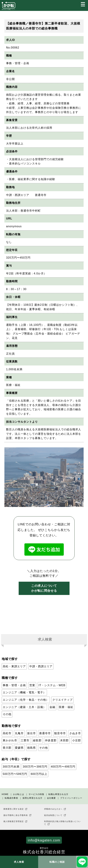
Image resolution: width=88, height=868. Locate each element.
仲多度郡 (51, 740)
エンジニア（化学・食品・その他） (26, 700)
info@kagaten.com (44, 840)
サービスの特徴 (36, 794)
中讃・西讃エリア (41, 666)
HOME (5, 794)
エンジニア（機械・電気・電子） (24, 692)
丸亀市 (19, 733)
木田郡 (64, 740)
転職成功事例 (11, 798)
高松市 (7, 733)
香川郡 (7, 748)
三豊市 (25, 740)
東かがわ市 (10, 740)
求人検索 (19, 862)
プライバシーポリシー (71, 798)
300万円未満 (11, 767)
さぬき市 (75, 733)
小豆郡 (77, 740)
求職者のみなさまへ (53, 809)
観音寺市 (60, 733)
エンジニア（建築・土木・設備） (24, 707)
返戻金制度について (53, 815)
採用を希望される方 (32, 798)
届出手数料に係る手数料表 (16, 815)
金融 (52, 707)
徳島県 (31, 748)
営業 (32, 685)
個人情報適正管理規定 (14, 821)
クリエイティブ (62, 700)
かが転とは (19, 794)
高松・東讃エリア (14, 666)
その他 (7, 714)
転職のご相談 (57, 862)
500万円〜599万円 (15, 774)
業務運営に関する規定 (14, 809)
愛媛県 (19, 748)
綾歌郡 (37, 740)
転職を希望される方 (58, 794)
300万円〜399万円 (35, 767)
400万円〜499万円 (63, 767)
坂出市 (31, 733)
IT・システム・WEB (52, 685)
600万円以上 (39, 774)
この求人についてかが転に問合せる (44, 588)
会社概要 (51, 798)
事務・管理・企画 (14, 685)
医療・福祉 (66, 707)
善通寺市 (45, 733)
